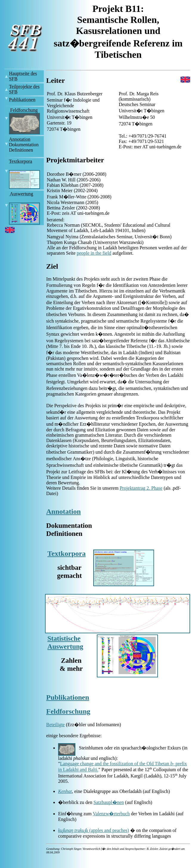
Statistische (64, 638)
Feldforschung (68, 711)
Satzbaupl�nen (109, 802)
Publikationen (68, 697)
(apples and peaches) (107, 830)
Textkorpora (66, 553)
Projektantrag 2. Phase (141, 488)
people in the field (94, 253)
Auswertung (65, 646)
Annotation (63, 511)
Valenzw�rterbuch (111, 814)
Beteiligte (55, 725)
